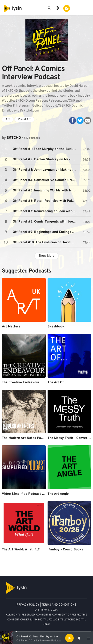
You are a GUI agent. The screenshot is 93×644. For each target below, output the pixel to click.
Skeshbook (56, 327)
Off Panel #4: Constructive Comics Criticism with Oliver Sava (45, 180)
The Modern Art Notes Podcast (26, 438)
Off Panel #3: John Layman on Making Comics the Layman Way (45, 170)
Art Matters (11, 327)
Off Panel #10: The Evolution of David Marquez (45, 242)
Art (8, 120)
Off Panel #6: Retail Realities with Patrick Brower (45, 201)
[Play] (69, 638)
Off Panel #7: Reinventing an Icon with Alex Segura (45, 211)
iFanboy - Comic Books (65, 550)
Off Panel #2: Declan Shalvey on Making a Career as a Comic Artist (45, 159)
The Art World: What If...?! (21, 550)
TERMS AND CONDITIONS (59, 605)
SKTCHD (14, 138)
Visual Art (24, 120)
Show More (46, 256)
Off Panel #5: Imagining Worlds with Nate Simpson (45, 191)
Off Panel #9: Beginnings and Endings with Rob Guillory (45, 232)
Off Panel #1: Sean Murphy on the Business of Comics (50, 636)
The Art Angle (58, 494)
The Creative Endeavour (21, 382)
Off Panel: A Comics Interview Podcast (39, 640)
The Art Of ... (57, 382)
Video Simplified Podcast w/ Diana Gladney (36, 494)
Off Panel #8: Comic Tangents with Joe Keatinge (45, 222)
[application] (46, 638)
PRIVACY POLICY (28, 605)
